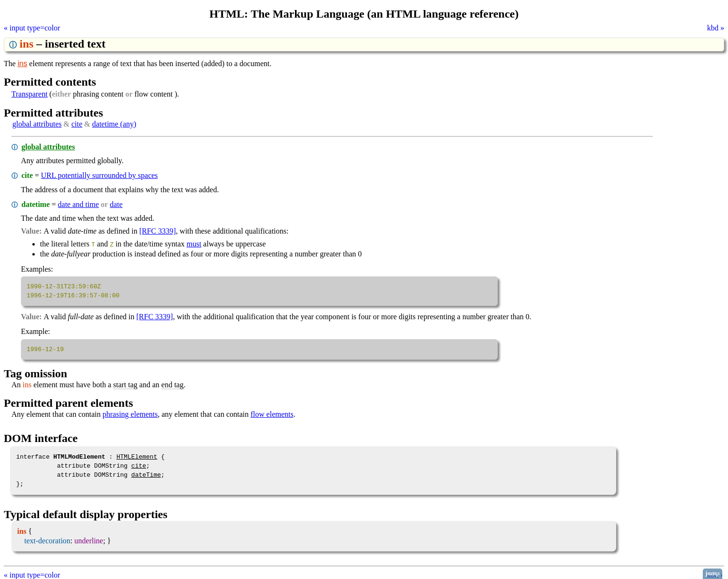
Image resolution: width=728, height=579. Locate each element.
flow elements (272, 414)
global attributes (37, 124)
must (194, 244)
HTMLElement (137, 456)
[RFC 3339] (158, 231)
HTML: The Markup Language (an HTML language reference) (364, 14)
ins (22, 64)
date (116, 204)
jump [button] (713, 573)
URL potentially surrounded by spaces (99, 175)
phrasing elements (130, 414)
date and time (79, 204)
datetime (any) (114, 124)
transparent (30, 94)
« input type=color (32, 28)
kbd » (716, 28)
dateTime (146, 474)
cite (77, 124)
